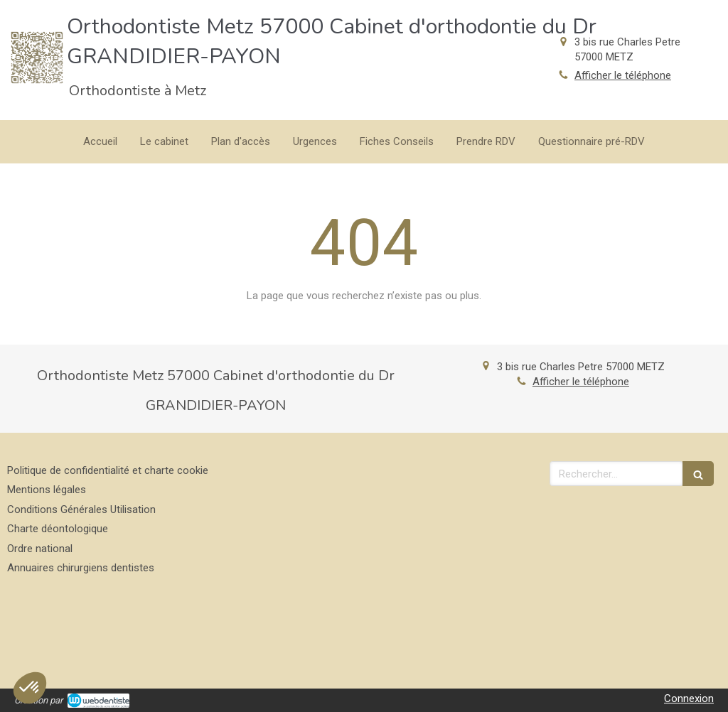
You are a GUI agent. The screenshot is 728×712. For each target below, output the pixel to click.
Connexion (689, 698)
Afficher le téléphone (623, 75)
